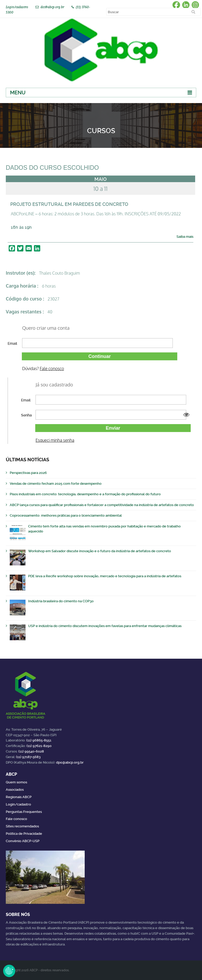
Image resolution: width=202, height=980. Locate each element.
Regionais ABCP (19, 797)
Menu (18, 93)
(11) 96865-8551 (39, 740)
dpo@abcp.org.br (70, 762)
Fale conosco (52, 368)
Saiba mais (185, 237)
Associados (15, 790)
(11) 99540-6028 (31, 751)
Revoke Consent (9, 971)
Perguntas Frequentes (24, 812)
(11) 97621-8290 (39, 746)
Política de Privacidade (24, 834)
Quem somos (16, 782)
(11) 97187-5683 (28, 757)
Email (12, 343)
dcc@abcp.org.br (52, 7)
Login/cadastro (17, 7)
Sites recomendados (22, 826)
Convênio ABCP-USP (23, 841)
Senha (26, 415)
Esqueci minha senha (55, 440)
